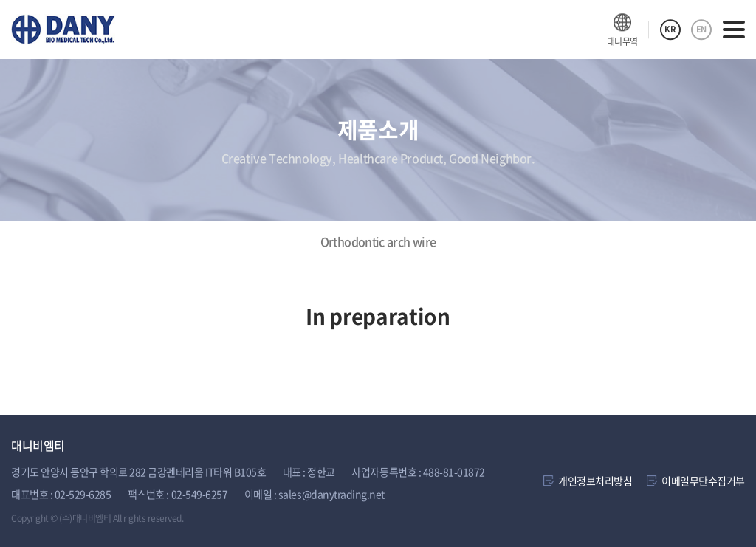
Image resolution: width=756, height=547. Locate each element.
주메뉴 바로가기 (0, 0)
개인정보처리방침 (595, 481)
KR (670, 29)
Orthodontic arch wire (378, 241)
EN (701, 29)
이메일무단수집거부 (703, 481)
